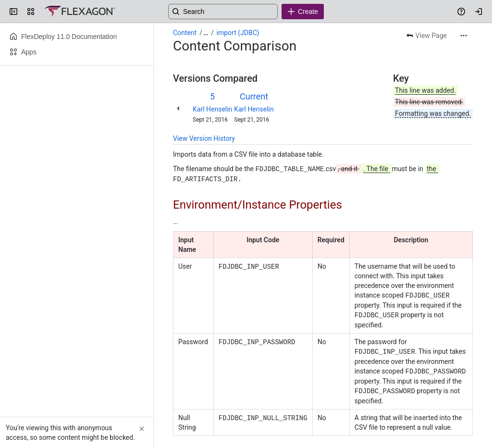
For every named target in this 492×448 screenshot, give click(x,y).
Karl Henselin (212, 109)
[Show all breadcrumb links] (206, 33)
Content (185, 33)
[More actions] (464, 36)
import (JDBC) (238, 33)
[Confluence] (80, 12)
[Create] (303, 12)
